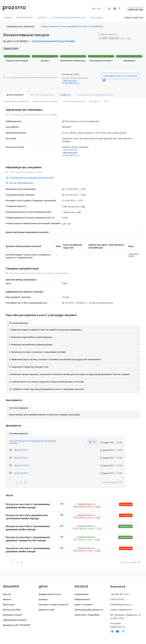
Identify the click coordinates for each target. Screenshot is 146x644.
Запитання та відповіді (87, 615)
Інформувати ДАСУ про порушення (120, 76)
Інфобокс (42, 17)
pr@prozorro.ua (118, 627)
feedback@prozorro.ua (121, 604)
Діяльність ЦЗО (47, 610)
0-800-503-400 (135, 10)
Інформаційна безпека (15, 620)
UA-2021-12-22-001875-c (16, 41)
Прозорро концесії (12, 615)
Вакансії (7, 599)
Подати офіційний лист (121, 610)
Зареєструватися (134, 17)
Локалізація (96, 17)
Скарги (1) (66, 95)
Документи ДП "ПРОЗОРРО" (17, 625)
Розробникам (81, 594)
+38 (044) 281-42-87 (120, 594)
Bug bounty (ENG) (12, 610)
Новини (8, 17)
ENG (99, 9)
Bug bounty (9, 604)
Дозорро (43, 599)
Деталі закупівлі (15, 95)
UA (93, 9)
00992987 (67, 127)
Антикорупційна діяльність (89, 610)
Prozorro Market (24, 17)
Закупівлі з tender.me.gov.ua (53, 604)
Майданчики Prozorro (50, 594)
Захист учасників (84, 604)
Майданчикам (82, 599)
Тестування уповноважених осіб (68, 17)
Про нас (7, 594)
